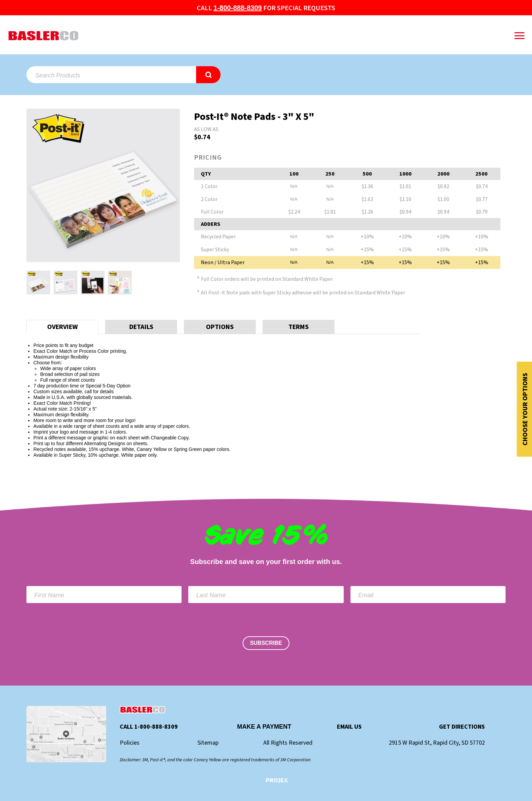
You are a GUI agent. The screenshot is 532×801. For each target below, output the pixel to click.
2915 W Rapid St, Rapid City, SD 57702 (437, 743)
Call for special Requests (266, 8)
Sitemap (208, 743)
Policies (130, 743)
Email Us (349, 727)
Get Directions (462, 727)
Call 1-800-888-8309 (149, 727)
